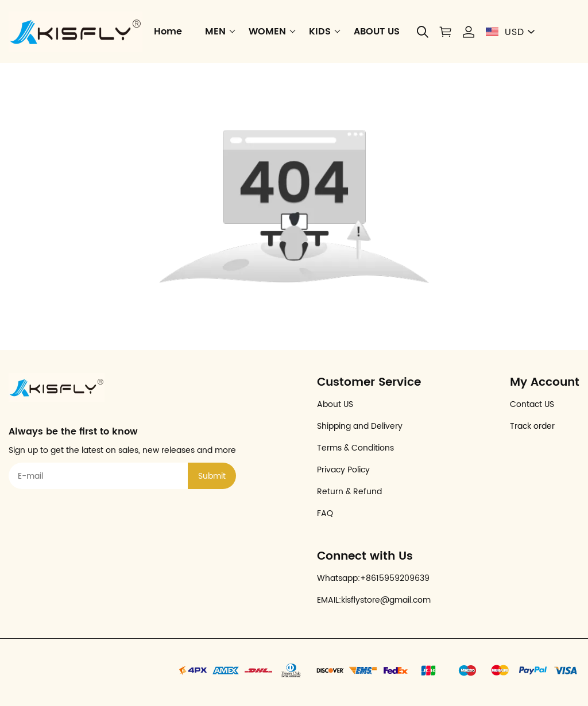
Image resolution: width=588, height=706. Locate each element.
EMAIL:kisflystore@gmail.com (374, 600)
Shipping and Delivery (360, 426)
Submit (212, 476)
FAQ (325, 513)
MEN (215, 32)
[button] (423, 32)
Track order (532, 426)
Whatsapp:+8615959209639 (373, 578)
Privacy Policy (343, 470)
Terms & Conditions (355, 448)
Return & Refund (349, 492)
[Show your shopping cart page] (446, 32)
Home (168, 32)
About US (335, 404)
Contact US (532, 404)
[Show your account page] (469, 32)
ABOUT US (377, 32)
